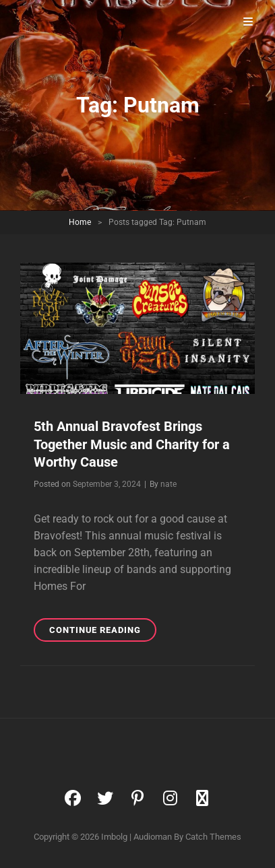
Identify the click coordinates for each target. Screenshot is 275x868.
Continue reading (103, 632)
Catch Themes (213, 837)
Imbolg (114, 837)
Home (80, 222)
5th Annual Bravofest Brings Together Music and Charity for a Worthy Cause (132, 444)
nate (169, 484)
